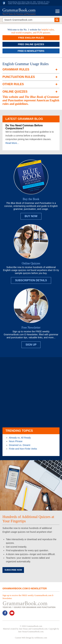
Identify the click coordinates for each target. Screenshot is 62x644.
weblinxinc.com (41, 638)
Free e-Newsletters (31, 51)
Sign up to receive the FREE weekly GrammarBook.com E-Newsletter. (28, 597)
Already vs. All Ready (20, 438)
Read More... (12, 143)
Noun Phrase (16, 441)
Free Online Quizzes (31, 44)
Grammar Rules (16, 69)
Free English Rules (31, 38)
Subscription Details (31, 280)
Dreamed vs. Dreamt (20, 445)
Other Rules (13, 84)
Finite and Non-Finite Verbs (23, 449)
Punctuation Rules (19, 77)
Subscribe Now (13, 570)
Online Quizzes (15, 92)
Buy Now (31, 216)
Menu (57, 11)
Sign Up (31, 345)
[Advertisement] (31, 392)
